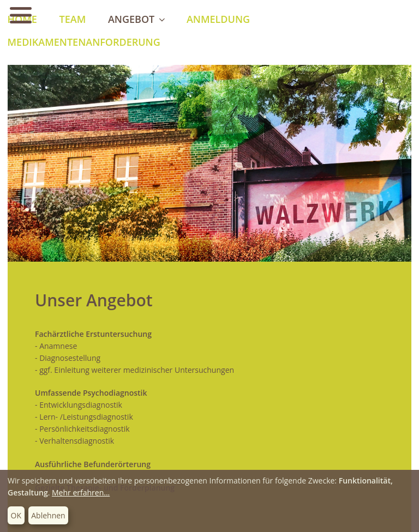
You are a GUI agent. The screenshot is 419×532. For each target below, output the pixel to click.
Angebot (137, 19)
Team (73, 19)
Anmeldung (218, 19)
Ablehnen (48, 515)
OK (16, 515)
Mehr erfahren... (81, 492)
